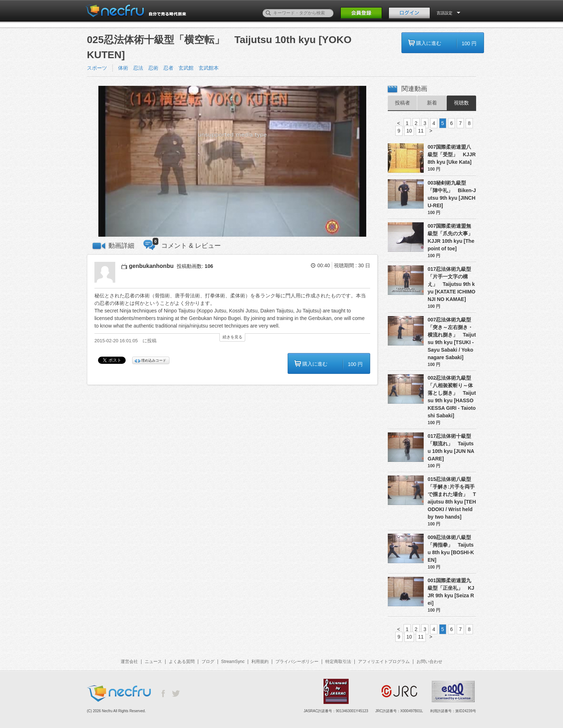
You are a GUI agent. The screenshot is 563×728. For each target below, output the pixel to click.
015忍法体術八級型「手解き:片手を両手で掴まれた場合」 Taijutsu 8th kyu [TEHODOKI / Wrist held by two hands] (452, 498)
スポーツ (97, 68)
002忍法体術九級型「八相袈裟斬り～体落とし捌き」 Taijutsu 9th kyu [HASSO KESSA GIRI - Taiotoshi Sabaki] (452, 397)
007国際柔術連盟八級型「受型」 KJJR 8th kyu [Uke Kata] (452, 154)
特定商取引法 (338, 662)
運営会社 (129, 662)
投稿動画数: (195, 266)
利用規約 (260, 662)
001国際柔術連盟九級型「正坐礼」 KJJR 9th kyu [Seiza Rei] (451, 592)
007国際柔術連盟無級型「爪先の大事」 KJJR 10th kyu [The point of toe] (452, 237)
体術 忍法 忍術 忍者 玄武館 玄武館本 (168, 68)
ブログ (208, 662)
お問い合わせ (429, 662)
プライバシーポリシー (297, 662)
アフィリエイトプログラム (384, 662)
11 (421, 131)
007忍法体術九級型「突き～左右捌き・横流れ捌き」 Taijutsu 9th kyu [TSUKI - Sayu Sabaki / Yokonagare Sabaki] (452, 339)
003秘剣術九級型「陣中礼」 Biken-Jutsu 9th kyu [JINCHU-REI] (452, 194)
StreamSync (233, 662)
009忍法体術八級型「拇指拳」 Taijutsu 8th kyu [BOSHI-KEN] (451, 549)
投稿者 (403, 103)
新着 (432, 103)
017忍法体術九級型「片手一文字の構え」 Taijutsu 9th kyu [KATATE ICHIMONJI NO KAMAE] (452, 284)
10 (409, 131)
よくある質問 (182, 662)
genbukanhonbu (151, 266)
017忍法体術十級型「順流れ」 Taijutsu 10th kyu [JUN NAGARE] (451, 447)
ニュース (153, 662)
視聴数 (461, 103)
